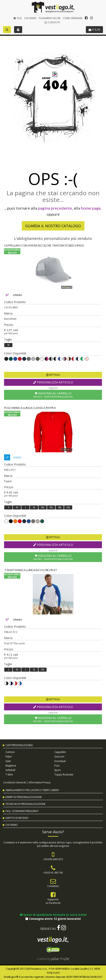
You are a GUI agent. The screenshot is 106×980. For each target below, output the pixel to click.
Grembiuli (60, 761)
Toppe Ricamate (64, 775)
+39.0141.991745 (53, 873)
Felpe (9, 756)
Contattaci (53, 886)
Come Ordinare (73, 18)
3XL (51, 507)
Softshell (10, 770)
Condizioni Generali (14, 782)
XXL (43, 507)
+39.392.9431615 (53, 859)
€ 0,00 (94, 29)
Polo (57, 766)
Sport (57, 770)
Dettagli (53, 375)
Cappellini (60, 752)
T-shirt (9, 775)
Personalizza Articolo (53, 382)
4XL (60, 507)
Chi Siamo (30, 18)
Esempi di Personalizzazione (24, 797)
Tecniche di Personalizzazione (25, 804)
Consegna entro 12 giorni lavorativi (53, 919)
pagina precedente (55, 208)
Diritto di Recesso (17, 818)
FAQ (17, 18)
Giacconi (59, 756)
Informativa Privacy (39, 782)
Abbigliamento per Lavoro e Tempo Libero (32, 790)
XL (34, 507)
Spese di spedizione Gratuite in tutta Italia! (53, 915)
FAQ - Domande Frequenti (22, 811)
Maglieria (11, 766)
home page (91, 208)
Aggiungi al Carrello (53, 395)
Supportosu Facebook (53, 901)
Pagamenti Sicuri (50, 18)
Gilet (8, 761)
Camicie (10, 752)
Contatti (52, 22)
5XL (68, 507)
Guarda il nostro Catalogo (53, 226)
